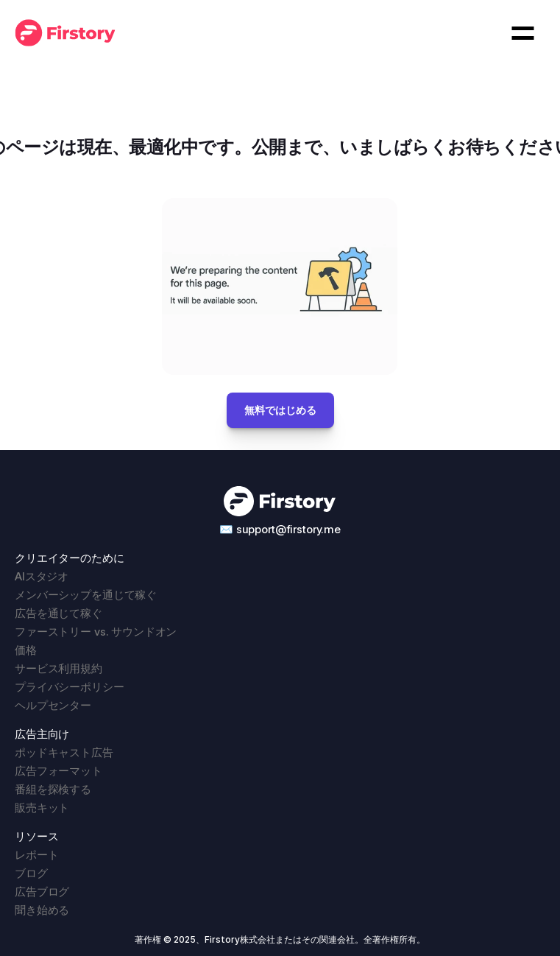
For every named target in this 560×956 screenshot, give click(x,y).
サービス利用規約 (59, 668)
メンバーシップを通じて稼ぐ (86, 595)
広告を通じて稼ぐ (59, 613)
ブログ (31, 873)
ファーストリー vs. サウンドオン (96, 632)
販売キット (42, 808)
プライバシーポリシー (70, 687)
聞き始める (42, 910)
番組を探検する (53, 789)
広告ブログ (42, 892)
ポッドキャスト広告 (64, 752)
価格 (26, 650)
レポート (36, 855)
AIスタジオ (42, 576)
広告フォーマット (59, 771)
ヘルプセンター (53, 705)
